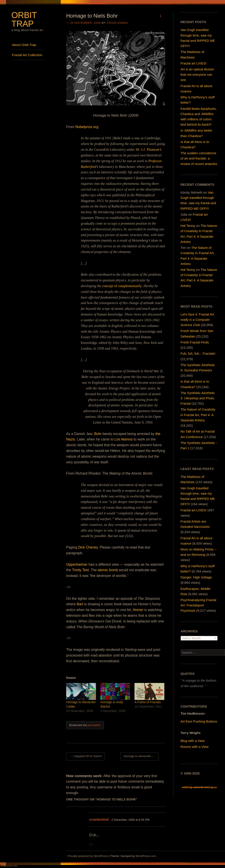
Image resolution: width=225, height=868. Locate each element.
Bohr (98, 434)
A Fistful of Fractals (148, 702)
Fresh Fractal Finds (195, 342)
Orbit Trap (24, 19)
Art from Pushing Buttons (199, 721)
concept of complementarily (122, 286)
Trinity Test (80, 570)
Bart (80, 604)
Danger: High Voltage (196, 577)
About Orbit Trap (24, 45)
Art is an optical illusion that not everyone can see (197, 74)
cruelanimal (118, 23)
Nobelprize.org (87, 127)
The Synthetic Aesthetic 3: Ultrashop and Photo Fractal (198, 398)
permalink (94, 725)
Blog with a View (193, 741)
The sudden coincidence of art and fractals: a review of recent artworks (199, 158)
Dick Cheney (88, 547)
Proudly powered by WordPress (88, 856)
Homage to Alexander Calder (141, 756)
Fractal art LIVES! (194, 63)
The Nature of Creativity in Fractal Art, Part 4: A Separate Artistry (198, 415)
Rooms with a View (195, 747)
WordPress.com (146, 856)
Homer (138, 610)
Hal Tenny (188, 226)
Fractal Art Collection (27, 55)
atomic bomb (108, 570)
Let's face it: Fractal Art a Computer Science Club (197, 320)
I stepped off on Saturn (85, 756)
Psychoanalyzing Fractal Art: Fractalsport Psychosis (199, 605)
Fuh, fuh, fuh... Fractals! (198, 353)
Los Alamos (124, 439)
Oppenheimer (77, 564)
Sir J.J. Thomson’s (148, 150)
